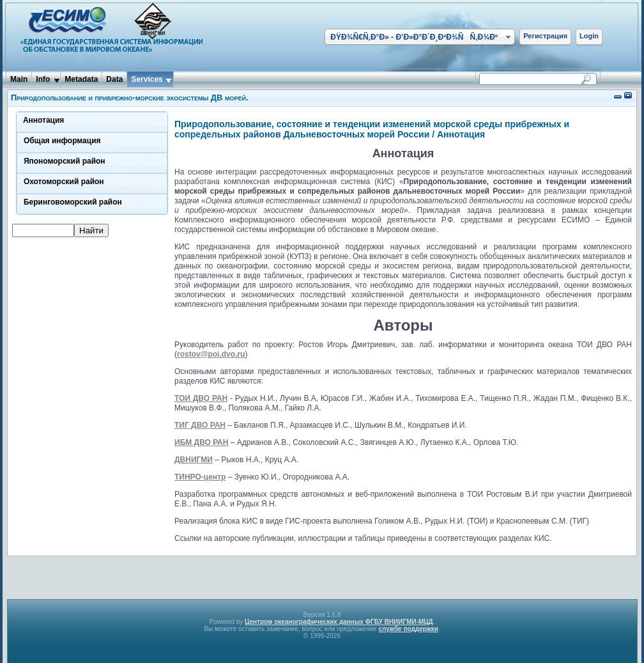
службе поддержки (408, 629)
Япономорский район (65, 161)
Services (147, 79)
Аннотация (44, 120)
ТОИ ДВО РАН (201, 398)
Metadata (81, 79)
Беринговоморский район (73, 202)
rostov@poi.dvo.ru (211, 354)
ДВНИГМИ (194, 460)
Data (114, 79)
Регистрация (545, 36)
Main (19, 79)
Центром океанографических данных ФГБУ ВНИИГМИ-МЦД (339, 622)
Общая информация (62, 141)
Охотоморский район (64, 182)
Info (43, 79)
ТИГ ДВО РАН (200, 425)
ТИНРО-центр (200, 477)
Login (589, 36)
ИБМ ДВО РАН (201, 442)
